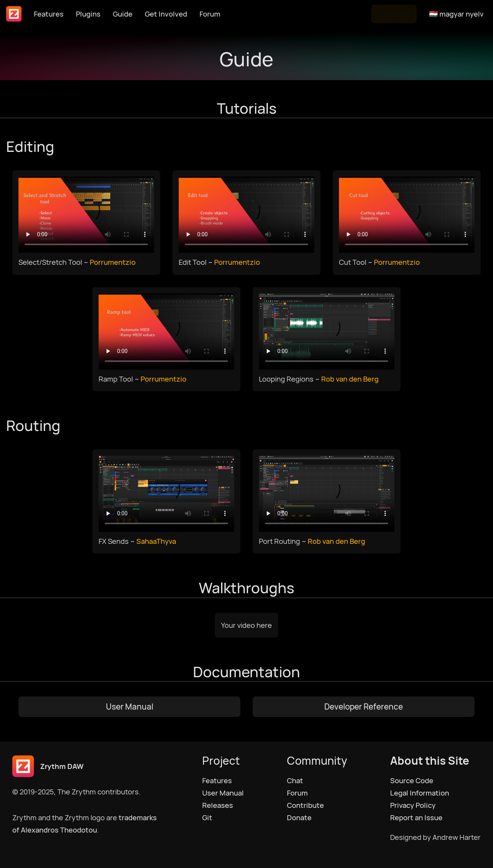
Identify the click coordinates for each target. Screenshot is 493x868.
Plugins (88, 14)
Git (207, 818)
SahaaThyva (156, 541)
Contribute (305, 805)
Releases (218, 805)
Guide (123, 14)
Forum (210, 14)
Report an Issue (416, 818)
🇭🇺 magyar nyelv (456, 14)
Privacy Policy (413, 805)
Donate (299, 818)
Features (49, 14)
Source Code (412, 781)
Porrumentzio (113, 262)
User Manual (130, 707)
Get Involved (166, 14)
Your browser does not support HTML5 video (86, 215)
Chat (295, 781)
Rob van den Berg (350, 379)
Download (394, 14)
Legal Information (420, 793)
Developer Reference (364, 707)
